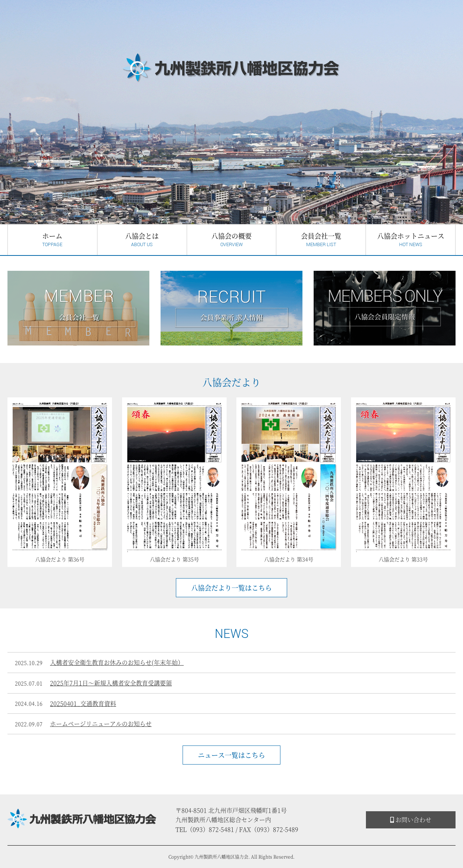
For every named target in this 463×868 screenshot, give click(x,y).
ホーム (52, 239)
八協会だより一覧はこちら (232, 588)
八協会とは (142, 239)
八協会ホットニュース (411, 239)
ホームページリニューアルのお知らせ (101, 724)
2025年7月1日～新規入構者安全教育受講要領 (111, 683)
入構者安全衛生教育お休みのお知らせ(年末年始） (117, 662)
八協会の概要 (232, 239)
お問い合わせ (411, 820)
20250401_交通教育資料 (83, 703)
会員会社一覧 (321, 239)
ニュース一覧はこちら (232, 755)
